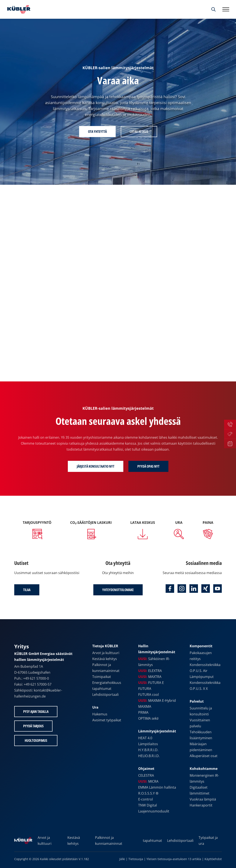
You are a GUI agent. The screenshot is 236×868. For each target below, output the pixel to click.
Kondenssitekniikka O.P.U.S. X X (205, 686)
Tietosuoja (136, 859)
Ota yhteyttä (97, 132)
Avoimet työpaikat (107, 720)
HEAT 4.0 (145, 738)
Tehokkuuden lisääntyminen (201, 735)
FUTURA (145, 689)
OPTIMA (148, 718)
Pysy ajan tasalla (36, 712)
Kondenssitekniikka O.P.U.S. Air (205, 668)
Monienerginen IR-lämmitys (204, 778)
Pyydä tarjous (33, 726)
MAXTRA (150, 677)
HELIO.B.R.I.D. (149, 756)
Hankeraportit (201, 805)
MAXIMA (145, 706)
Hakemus (100, 714)
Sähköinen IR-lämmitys (154, 662)
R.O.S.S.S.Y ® (148, 793)
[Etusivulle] (18, 9)
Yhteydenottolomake (118, 590)
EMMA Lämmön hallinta (157, 787)
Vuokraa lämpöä (203, 799)
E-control (146, 799)
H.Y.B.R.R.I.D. (148, 750)
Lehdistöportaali (105, 695)
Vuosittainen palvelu (200, 723)
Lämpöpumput (202, 677)
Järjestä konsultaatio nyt (96, 466)
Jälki (122, 859)
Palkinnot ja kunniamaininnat (106, 668)
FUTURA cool (149, 695)
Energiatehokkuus (107, 683)
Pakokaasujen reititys (201, 656)
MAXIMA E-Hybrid (157, 700)
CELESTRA (146, 775)
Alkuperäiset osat (204, 756)
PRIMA (143, 712)
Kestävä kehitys (105, 659)
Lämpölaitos (148, 744)
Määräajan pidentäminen (201, 747)
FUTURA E (151, 683)
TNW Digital (148, 805)
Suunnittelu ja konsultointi (201, 711)
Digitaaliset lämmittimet (200, 790)
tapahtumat (102, 689)
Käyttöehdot (213, 859)
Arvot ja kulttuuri (106, 653)
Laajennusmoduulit (154, 811)
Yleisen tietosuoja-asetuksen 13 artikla (174, 859)
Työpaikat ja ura (208, 841)
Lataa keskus (139, 132)
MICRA (148, 781)
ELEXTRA (150, 671)
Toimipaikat (102, 677)
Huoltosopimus (36, 741)
